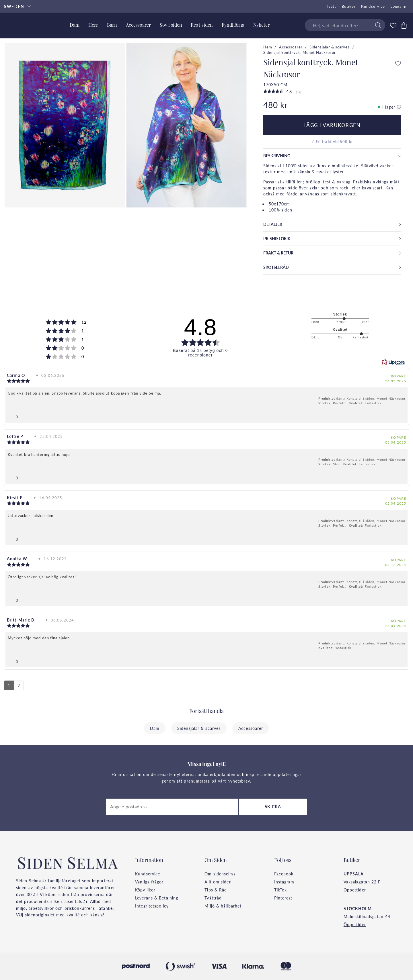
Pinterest (283, 898)
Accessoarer (291, 47)
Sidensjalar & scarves (330, 47)
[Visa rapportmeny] (401, 416)
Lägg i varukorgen (332, 125)
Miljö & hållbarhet (223, 906)
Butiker (349, 6)
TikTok (281, 890)
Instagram (284, 882)
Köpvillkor (145, 890)
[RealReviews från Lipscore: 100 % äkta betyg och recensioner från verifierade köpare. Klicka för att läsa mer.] (393, 362)
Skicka (273, 806)
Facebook (284, 874)
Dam (155, 728)
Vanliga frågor (149, 882)
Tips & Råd (216, 890)
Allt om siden (218, 882)
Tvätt (331, 6)
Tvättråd (213, 898)
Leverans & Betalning (157, 898)
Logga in (398, 6)
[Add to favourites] (398, 64)
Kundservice (373, 6)
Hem (268, 47)
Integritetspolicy (152, 906)
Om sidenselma (220, 874)
